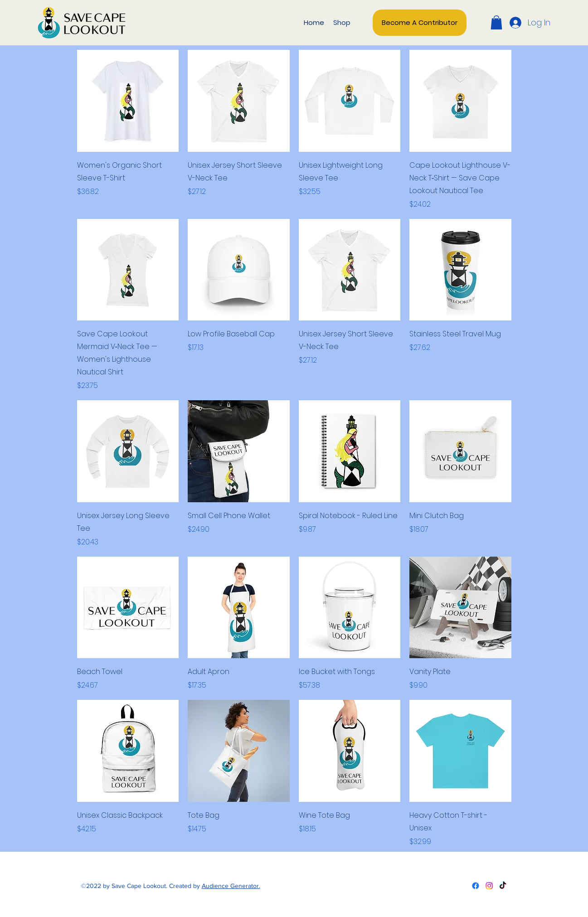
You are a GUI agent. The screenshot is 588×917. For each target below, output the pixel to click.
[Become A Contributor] (420, 23)
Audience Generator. (231, 886)
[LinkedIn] (503, 886)
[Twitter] (489, 886)
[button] (496, 22)
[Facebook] (476, 886)
